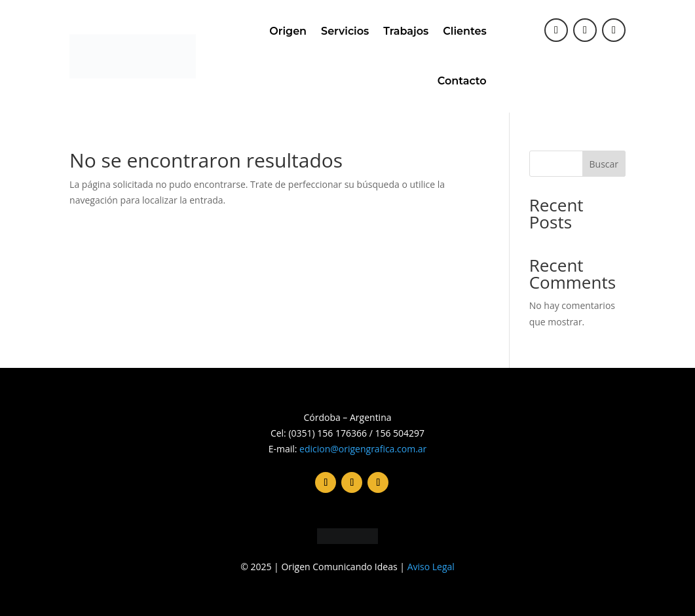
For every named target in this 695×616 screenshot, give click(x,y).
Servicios (345, 31)
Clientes (464, 31)
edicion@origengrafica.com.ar (363, 449)
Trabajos (406, 31)
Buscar (604, 164)
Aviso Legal (431, 567)
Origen (288, 31)
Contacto (462, 81)
